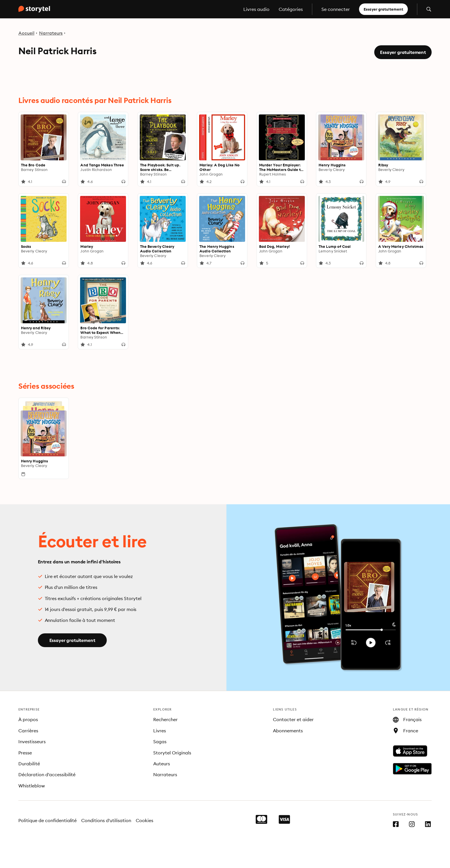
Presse (25, 753)
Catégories (291, 9)
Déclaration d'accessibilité (47, 774)
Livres (160, 731)
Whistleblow (32, 786)
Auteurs (162, 764)
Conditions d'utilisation (106, 820)
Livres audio (256, 9)
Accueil (26, 33)
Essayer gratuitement (383, 9)
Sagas (160, 742)
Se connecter (336, 9)
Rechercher (165, 719)
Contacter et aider (293, 719)
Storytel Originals (172, 753)
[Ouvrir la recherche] (429, 9)
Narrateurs (51, 33)
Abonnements (288, 731)
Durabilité (29, 764)
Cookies (144, 820)
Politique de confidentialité (47, 820)
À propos (28, 719)
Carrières (28, 731)
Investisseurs (32, 742)
